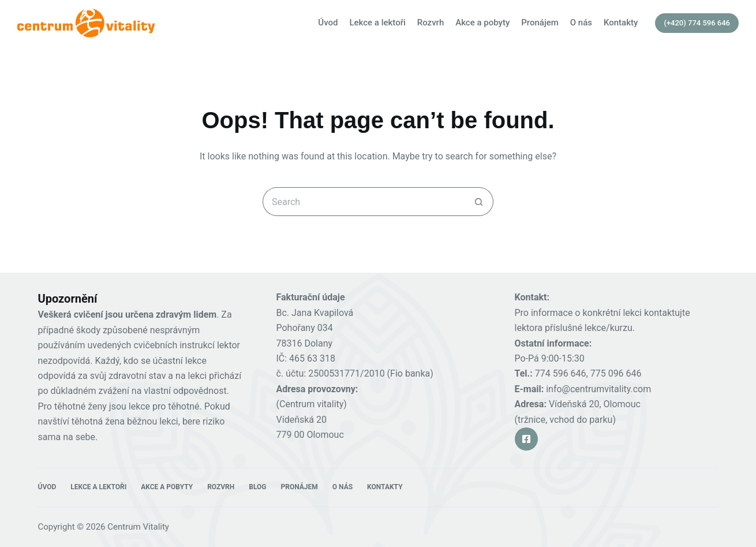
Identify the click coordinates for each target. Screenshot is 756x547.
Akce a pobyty (482, 23)
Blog (257, 487)
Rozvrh (431, 23)
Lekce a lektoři (377, 23)
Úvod (328, 23)
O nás (581, 23)
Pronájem (540, 23)
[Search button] (479, 202)
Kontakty (621, 23)
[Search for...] (364, 202)
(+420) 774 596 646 (697, 23)
